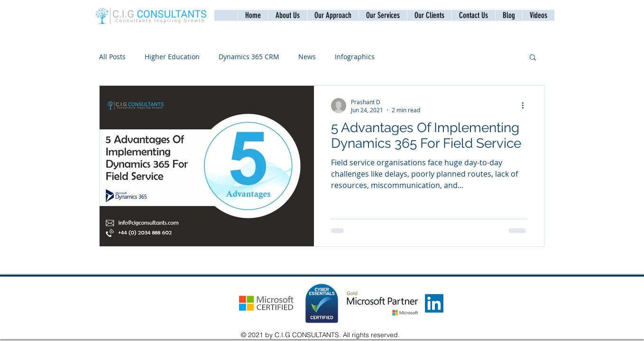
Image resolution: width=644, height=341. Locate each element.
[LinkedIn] (434, 303)
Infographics (355, 57)
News (307, 57)
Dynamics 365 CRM (249, 57)
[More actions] (526, 106)
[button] (473, 15)
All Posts (112, 57)
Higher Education (172, 57)
